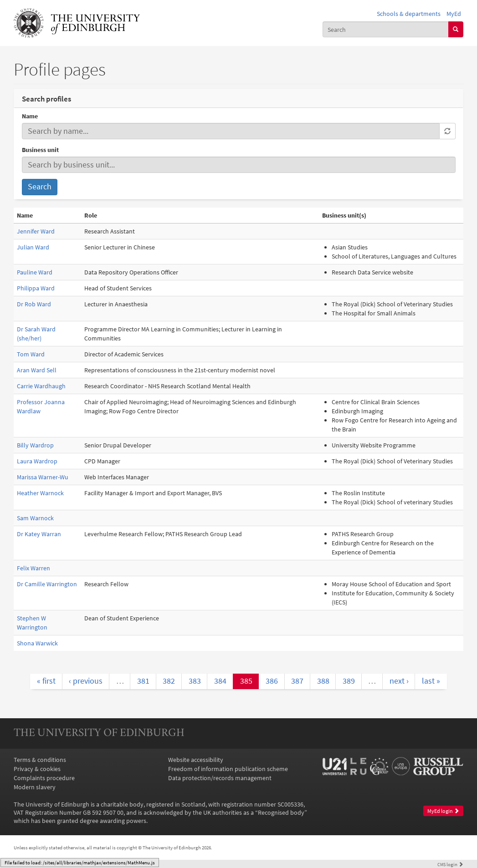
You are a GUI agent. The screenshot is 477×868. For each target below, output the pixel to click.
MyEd (454, 14)
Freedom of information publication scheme (228, 769)
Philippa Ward (36, 288)
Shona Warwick (37, 643)
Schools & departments (409, 14)
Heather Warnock (40, 493)
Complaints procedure (44, 778)
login (450, 864)
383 (195, 681)
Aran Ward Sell (37, 370)
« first (46, 681)
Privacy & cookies (37, 769)
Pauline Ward (35, 272)
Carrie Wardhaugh (41, 386)
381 (143, 681)
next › (399, 681)
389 (349, 681)
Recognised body (281, 812)
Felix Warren (33, 568)
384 (220, 681)
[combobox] (386, 29)
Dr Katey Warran (39, 534)
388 (323, 681)
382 (169, 681)
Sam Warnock (35, 518)
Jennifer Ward (36, 231)
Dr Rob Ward (34, 304)
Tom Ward (31, 354)
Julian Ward (33, 247)
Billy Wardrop (35, 445)
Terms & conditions (40, 760)
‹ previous (86, 681)
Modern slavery (35, 787)
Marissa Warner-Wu (43, 477)
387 (297, 681)
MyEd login (443, 811)
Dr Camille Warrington (47, 584)
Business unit (40, 150)
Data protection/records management (220, 778)
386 (272, 681)
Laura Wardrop (37, 461)
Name (30, 116)
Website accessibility (196, 760)
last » (431, 681)
